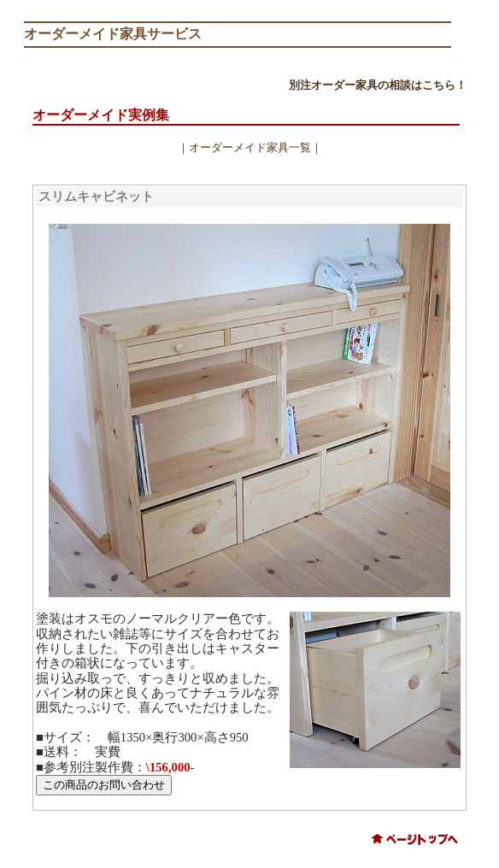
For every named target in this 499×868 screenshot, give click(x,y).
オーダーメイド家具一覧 (250, 147)
